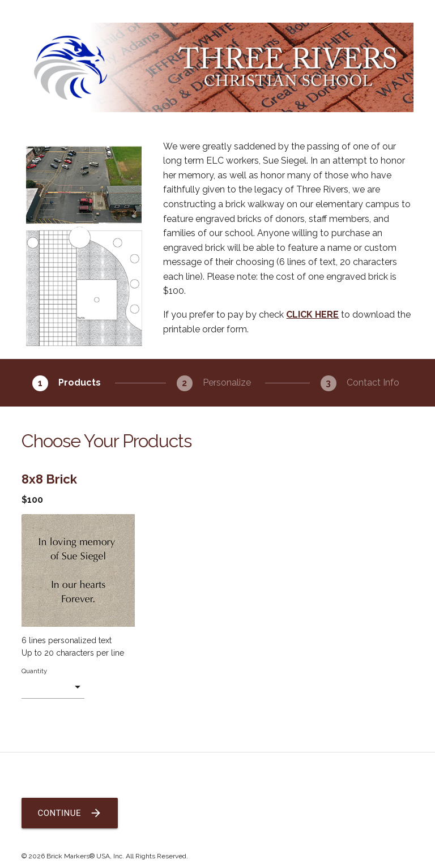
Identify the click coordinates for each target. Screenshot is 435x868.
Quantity (34, 671)
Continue (70, 813)
